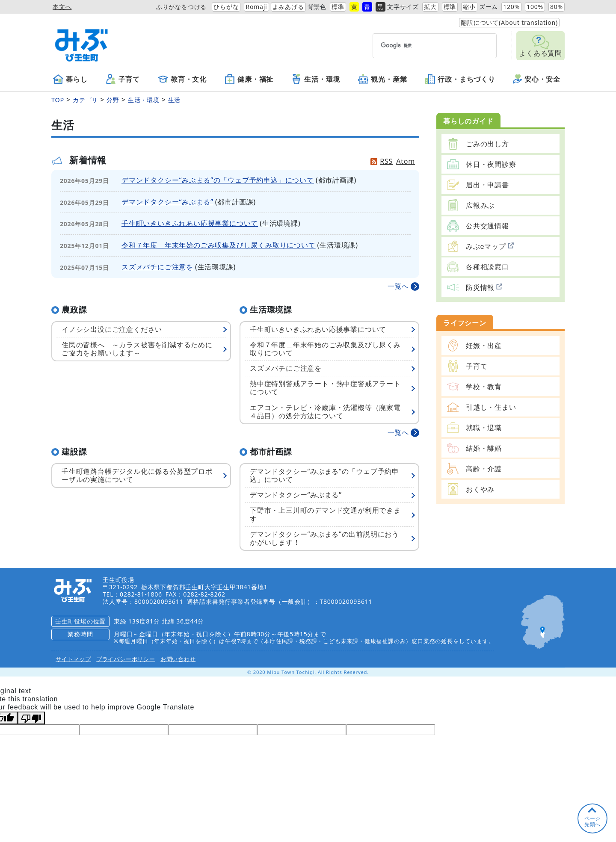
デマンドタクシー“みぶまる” (167, 202)
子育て (123, 79)
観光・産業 (382, 79)
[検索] (419, 46)
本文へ (62, 7)
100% (535, 7)
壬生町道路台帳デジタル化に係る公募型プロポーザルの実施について (137, 475)
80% (557, 7)
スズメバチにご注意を (157, 267)
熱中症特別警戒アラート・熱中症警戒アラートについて (325, 388)
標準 (338, 7)
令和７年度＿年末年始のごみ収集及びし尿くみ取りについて (219, 245)
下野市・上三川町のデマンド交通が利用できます (325, 514)
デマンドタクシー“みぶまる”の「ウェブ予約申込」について (218, 180)
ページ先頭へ (592, 821)
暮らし (70, 79)
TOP (58, 100)
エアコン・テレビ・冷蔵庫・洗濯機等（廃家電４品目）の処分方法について (325, 412)
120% (511, 7)
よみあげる (288, 7)
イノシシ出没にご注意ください (112, 329)
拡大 (430, 7)
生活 (175, 100)
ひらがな (226, 7)
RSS (386, 161)
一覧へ (398, 287)
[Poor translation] (31, 718)
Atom (406, 161)
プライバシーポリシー (126, 659)
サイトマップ (73, 659)
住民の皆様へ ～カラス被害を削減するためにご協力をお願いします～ (137, 349)
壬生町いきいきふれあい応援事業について (190, 223)
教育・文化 (182, 79)
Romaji (256, 7)
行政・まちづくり (460, 79)
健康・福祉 (249, 79)
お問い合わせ (178, 659)
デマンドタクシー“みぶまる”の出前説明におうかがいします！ (324, 538)
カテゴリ (85, 100)
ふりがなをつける (181, 7)
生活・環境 (316, 79)
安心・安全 (537, 79)
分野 (113, 100)
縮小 (469, 7)
